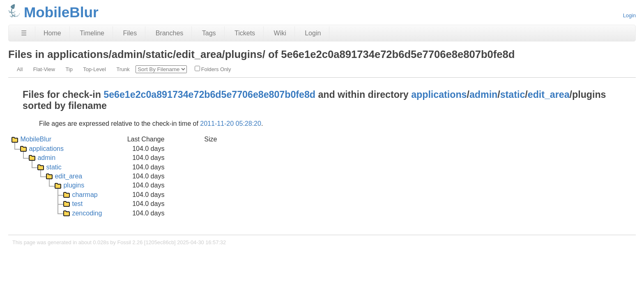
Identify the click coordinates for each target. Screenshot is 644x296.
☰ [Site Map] (24, 33)
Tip (69, 69)
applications (439, 95)
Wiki (280, 33)
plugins (74, 185)
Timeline (92, 33)
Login (629, 15)
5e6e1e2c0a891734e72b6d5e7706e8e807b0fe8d (209, 95)
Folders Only (213, 69)
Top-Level (94, 69)
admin (483, 95)
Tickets (245, 33)
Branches (170, 33)
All (20, 69)
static (513, 95)
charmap (85, 195)
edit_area (549, 95)
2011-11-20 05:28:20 (231, 124)
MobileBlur (36, 139)
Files (130, 33)
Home (52, 33)
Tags (209, 33)
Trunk (123, 69)
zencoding (87, 213)
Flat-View (44, 69)
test (77, 204)
